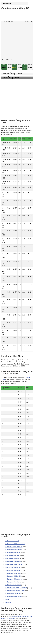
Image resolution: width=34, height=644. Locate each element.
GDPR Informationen (8, 641)
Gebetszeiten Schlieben (13, 550)
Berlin (7, 600)
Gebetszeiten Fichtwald (13, 576)
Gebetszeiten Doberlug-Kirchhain (16, 588)
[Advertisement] (17, 42)
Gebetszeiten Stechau (13, 570)
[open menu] (31, 3)
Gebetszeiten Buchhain (13, 553)
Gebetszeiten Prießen (12, 556)
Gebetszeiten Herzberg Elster (15, 591)
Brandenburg (7, 3)
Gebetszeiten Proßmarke (14, 597)
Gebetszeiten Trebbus (13, 594)
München (8, 603)
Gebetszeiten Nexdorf (12, 558)
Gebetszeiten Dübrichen (13, 573)
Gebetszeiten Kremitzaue (14, 564)
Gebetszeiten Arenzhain (13, 585)
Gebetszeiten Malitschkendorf (15, 544)
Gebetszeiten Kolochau (13, 567)
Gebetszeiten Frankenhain (14, 547)
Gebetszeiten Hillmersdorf (14, 579)
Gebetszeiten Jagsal (12, 541)
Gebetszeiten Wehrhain (13, 561)
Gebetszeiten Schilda (12, 582)
